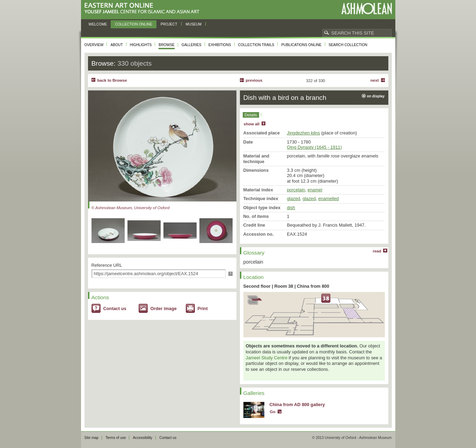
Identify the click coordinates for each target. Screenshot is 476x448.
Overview (94, 45)
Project (169, 24)
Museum (194, 24)
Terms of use (116, 438)
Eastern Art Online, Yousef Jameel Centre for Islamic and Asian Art (144, 9)
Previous (254, 80)
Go (273, 412)
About (116, 45)
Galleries (192, 45)
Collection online (133, 24)
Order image (164, 309)
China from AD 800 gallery (297, 405)
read (377, 251)
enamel (315, 190)
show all (252, 124)
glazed (294, 199)
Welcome (98, 24)
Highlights (141, 45)
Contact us (115, 309)
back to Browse (112, 80)
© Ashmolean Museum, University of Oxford (131, 208)
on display (376, 96)
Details (251, 115)
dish (291, 208)
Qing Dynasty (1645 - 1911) (314, 147)
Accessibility (142, 438)
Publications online (301, 45)
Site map (91, 438)
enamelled (328, 199)
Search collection (348, 45)
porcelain (296, 190)
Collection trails (256, 45)
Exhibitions (220, 45)
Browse (167, 45)
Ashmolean (367, 9)
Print (203, 309)
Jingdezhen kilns (304, 133)
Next (375, 80)
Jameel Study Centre (267, 358)
